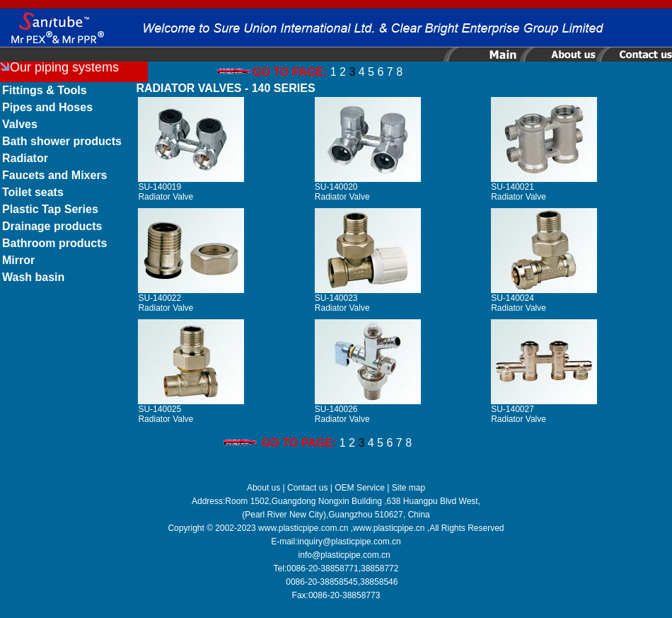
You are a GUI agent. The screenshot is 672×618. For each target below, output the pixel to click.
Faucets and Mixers (55, 175)
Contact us (307, 488)
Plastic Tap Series (50, 209)
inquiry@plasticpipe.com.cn (349, 542)
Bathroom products (54, 243)
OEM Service (360, 488)
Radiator (25, 158)
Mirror (18, 260)
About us (263, 488)
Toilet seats (33, 192)
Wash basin (33, 277)
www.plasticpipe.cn (389, 528)
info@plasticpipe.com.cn (344, 555)
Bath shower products (62, 141)
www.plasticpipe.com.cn (303, 528)
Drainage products (52, 226)
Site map (409, 488)
